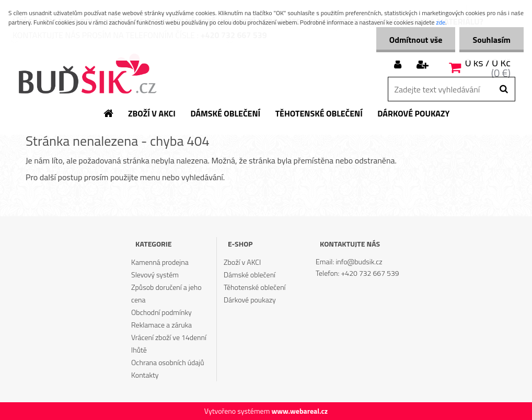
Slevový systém (155, 275)
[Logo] (87, 75)
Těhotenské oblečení (255, 287)
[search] (504, 89)
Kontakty (145, 375)
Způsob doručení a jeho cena (166, 293)
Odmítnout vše (416, 40)
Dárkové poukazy (250, 300)
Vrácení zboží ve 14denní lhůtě (169, 343)
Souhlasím (491, 40)
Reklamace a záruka (161, 325)
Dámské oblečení (250, 275)
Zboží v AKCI (242, 262)
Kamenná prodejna (160, 262)
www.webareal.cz (299, 411)
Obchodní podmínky (161, 312)
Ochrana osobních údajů (168, 362)
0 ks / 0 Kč (488, 62)
